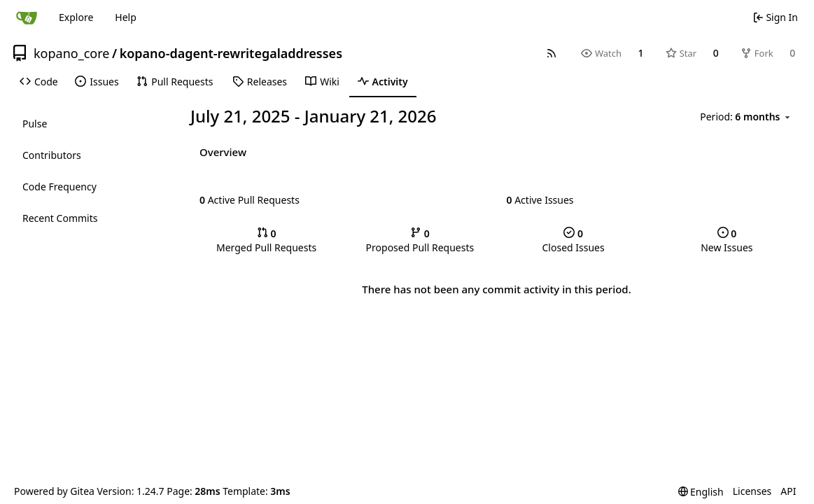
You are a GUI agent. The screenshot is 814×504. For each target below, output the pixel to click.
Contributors (52, 155)
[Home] (27, 17)
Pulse (35, 124)
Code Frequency (59, 187)
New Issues (727, 240)
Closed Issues (574, 240)
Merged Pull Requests (266, 240)
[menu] (746, 117)
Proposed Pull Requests (420, 240)
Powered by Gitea (54, 491)
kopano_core (71, 53)
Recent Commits (60, 218)
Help (126, 17)
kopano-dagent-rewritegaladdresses (231, 53)
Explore (76, 17)
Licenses (752, 491)
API (788, 491)
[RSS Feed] (552, 53)
